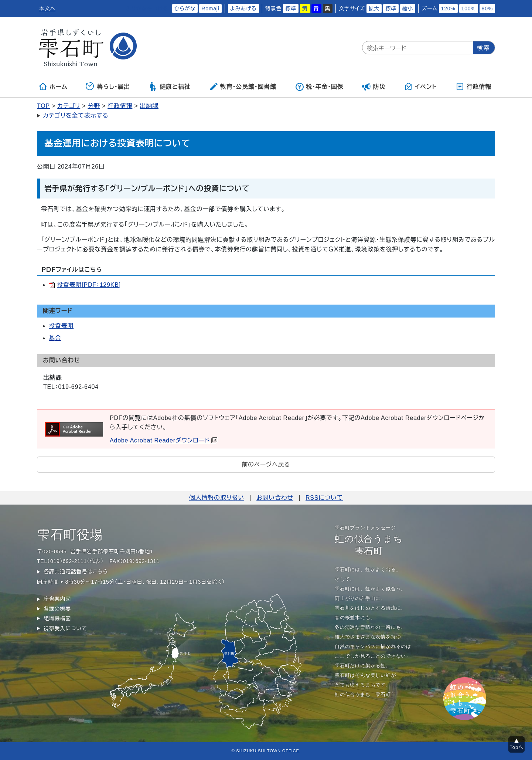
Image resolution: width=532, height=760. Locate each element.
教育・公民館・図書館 (243, 86)
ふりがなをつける (147, 9)
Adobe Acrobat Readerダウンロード (163, 440)
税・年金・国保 (319, 86)
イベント (421, 86)
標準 (291, 9)
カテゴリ (69, 106)
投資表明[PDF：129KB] (89, 285)
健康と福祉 (169, 86)
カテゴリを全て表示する (76, 116)
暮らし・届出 (108, 86)
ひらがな (185, 9)
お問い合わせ (275, 498)
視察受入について (65, 628)
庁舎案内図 (57, 599)
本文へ (47, 9)
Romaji (210, 9)
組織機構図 (57, 618)
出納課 (149, 106)
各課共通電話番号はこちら (76, 571)
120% (448, 9)
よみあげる (243, 9)
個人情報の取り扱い (217, 498)
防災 (374, 86)
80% (487, 9)
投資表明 (61, 326)
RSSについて (324, 498)
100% (469, 9)
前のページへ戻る (266, 464)
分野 (94, 106)
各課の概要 (57, 609)
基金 (55, 338)
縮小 (408, 9)
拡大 (374, 9)
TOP (43, 106)
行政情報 (473, 86)
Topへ (517, 747)
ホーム (53, 86)
